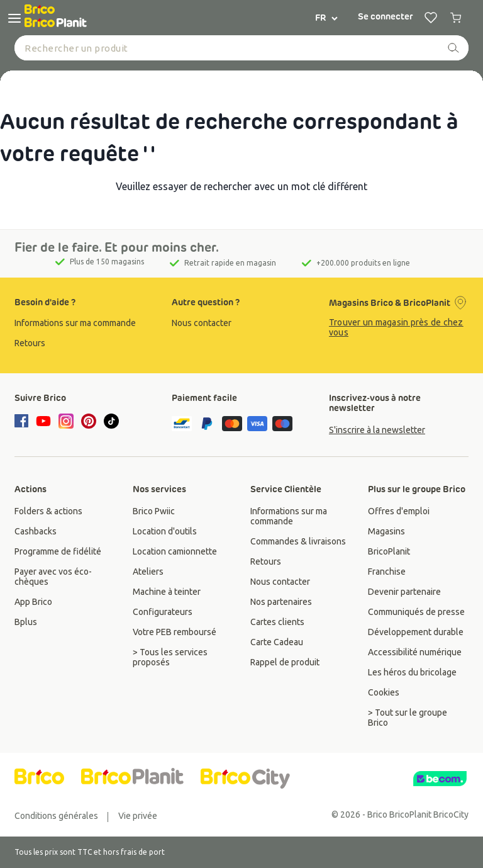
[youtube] (43, 421)
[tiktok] (111, 421)
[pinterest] (89, 421)
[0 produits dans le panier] (456, 18)
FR (327, 18)
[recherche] (453, 48)
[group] (84, 323)
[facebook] (23, 422)
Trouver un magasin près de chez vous (396, 327)
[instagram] (66, 421)
